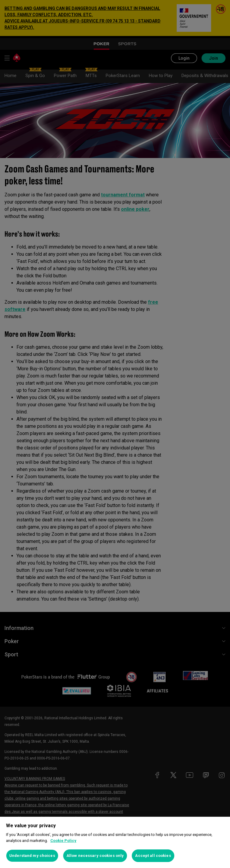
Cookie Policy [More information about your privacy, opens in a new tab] (63, 841)
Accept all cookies (153, 856)
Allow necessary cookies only (95, 856)
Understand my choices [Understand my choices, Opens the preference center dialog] (32, 856)
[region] (115, 842)
